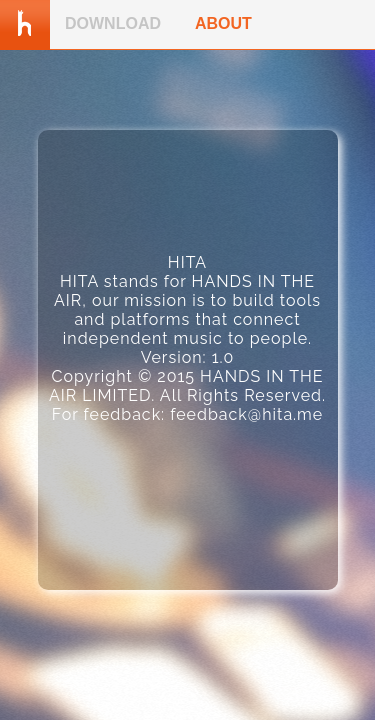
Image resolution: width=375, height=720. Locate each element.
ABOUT (223, 23)
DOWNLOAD (113, 23)
